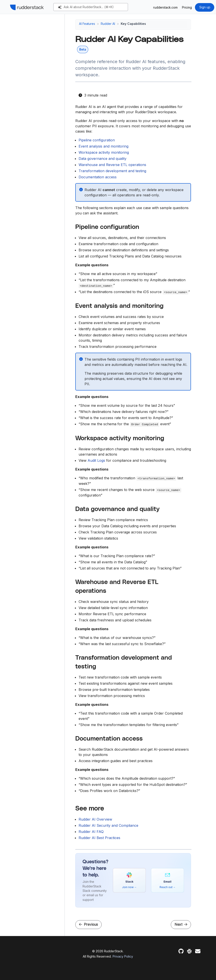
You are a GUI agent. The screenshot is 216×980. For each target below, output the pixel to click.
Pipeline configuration (97, 140)
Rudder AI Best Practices (99, 838)
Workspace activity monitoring (104, 152)
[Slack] (189, 951)
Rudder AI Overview (95, 819)
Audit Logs (96, 460)
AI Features (87, 24)
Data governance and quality (103, 159)
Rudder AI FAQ (91, 832)
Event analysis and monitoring (103, 146)
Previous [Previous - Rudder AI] (88, 924)
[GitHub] (181, 951)
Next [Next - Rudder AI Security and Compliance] (181, 924)
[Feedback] (198, 951)
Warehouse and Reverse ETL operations (112, 165)
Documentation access (98, 177)
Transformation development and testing (112, 171)
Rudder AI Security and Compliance (108, 825)
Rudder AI (108, 24)
